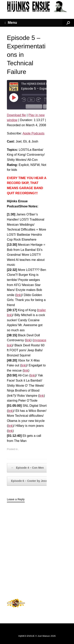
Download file (16, 115)
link (19, 295)
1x (31, 100)
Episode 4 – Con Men (27, 468)
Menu (11, 23)
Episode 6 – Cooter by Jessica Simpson (40, 481)
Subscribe (34, 106)
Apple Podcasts (33, 133)
